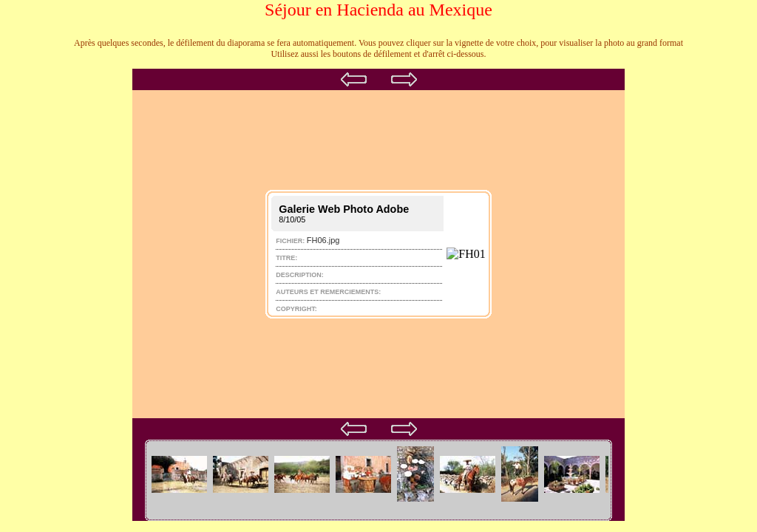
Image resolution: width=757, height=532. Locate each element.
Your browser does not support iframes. (378, 254)
